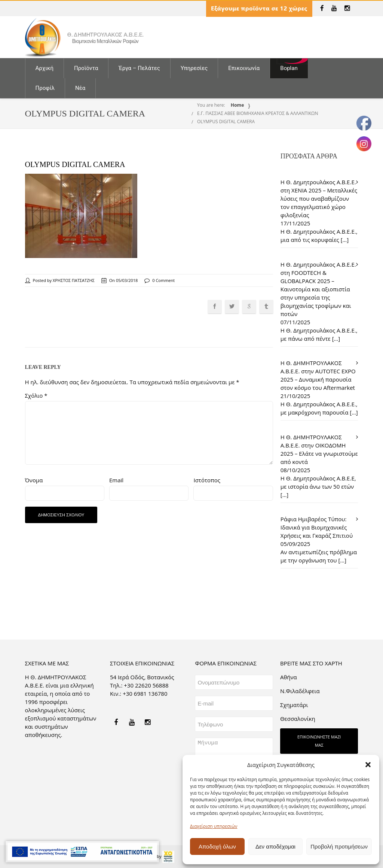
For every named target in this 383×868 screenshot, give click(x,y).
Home (237, 105)
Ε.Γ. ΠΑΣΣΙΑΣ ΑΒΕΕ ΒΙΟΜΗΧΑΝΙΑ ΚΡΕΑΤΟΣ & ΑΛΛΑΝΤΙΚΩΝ (258, 113)
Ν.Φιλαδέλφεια (300, 691)
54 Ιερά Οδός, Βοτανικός (142, 677)
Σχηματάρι (294, 705)
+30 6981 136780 (145, 694)
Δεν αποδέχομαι (275, 846)
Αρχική (45, 68)
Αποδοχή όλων (217, 846)
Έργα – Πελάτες (139, 68)
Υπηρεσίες (194, 68)
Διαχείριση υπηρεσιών (214, 826)
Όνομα (34, 480)
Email (116, 480)
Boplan (289, 68)
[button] (368, 765)
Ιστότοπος (207, 480)
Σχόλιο (36, 395)
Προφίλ (45, 88)
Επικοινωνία (244, 68)
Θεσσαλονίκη (298, 719)
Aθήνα (289, 677)
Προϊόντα (86, 68)
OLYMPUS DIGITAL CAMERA (226, 122)
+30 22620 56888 (146, 685)
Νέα (80, 88)
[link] (322, 8)
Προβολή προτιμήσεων (339, 846)
